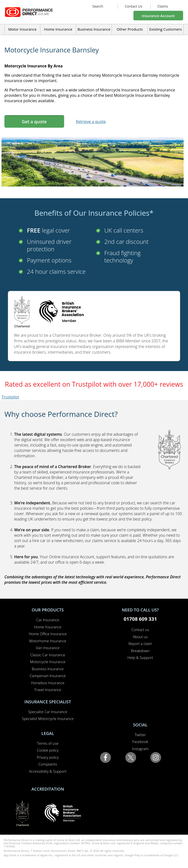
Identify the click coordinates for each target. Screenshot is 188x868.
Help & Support (140, 657)
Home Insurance (48, 627)
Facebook (140, 742)
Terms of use (48, 743)
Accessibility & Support (48, 771)
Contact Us (134, 6)
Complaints (48, 764)
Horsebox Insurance (48, 683)
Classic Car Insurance (48, 655)
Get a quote (34, 122)
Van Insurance (48, 648)
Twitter (140, 735)
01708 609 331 (140, 619)
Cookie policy (48, 750)
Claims (163, 6)
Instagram (140, 749)
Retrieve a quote (91, 122)
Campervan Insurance (48, 676)
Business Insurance (94, 29)
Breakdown (140, 651)
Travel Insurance (48, 690)
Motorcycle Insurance (48, 662)
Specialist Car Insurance (48, 712)
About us (140, 637)
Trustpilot (10, 397)
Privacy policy (48, 757)
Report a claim (140, 644)
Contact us (140, 630)
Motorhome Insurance (48, 641)
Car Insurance (48, 620)
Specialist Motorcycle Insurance (48, 719)
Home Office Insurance (48, 634)
